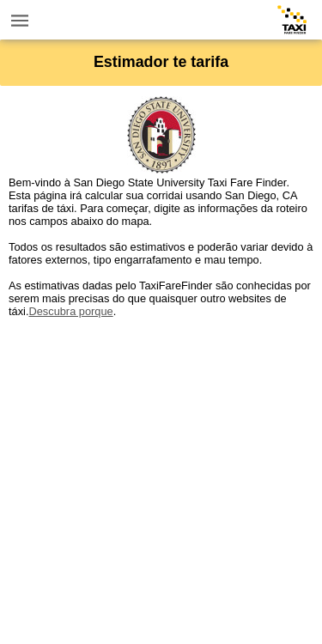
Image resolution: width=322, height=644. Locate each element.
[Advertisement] (161, 479)
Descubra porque (70, 311)
